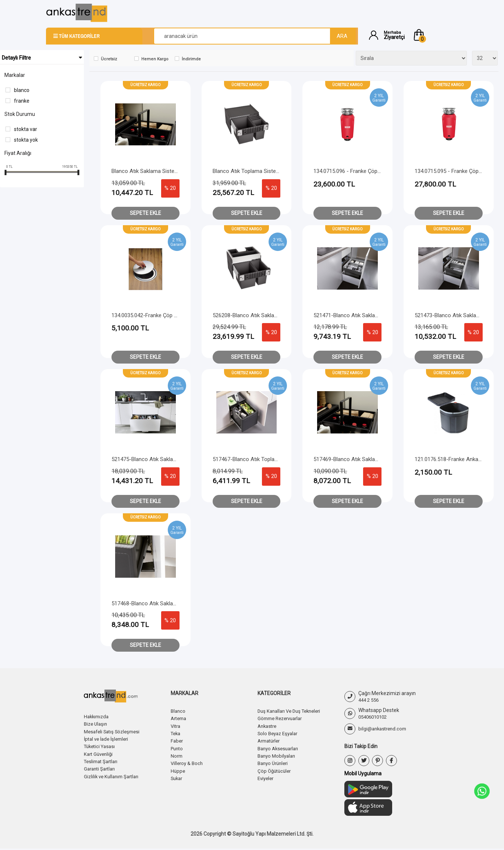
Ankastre (268, 726)
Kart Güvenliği (100, 753)
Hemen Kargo (155, 59)
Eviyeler (267, 777)
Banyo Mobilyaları (278, 755)
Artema (180, 718)
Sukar (178, 777)
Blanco (22, 90)
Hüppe (178, 770)
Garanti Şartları (101, 768)
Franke (22, 101)
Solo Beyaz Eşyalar (280, 733)
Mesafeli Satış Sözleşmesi (115, 731)
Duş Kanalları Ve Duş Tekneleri (292, 711)
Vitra (176, 726)
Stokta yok (26, 140)
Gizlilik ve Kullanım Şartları (114, 775)
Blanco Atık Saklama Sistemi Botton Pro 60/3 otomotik (178, 171)
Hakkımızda (97, 716)
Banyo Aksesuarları (280, 748)
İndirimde (191, 59)
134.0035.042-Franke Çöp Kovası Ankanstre (164, 315)
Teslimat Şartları (103, 761)
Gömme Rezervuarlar (283, 718)
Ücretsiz (109, 59)
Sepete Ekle (145, 213)
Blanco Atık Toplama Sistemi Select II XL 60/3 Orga (274, 171)
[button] (435, 35)
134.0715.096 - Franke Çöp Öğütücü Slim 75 (366, 171)
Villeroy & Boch (188, 762)
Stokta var (26, 129)
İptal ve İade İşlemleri (109, 739)
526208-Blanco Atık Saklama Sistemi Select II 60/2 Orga (280, 315)
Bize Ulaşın (97, 724)
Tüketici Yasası (101, 746)
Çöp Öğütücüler (276, 770)
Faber (177, 740)
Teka (176, 733)
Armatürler (270, 740)
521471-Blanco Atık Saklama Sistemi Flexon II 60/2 (375, 315)
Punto (178, 748)
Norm (177, 755)
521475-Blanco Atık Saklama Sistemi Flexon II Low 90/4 (179, 459)
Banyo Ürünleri (274, 762)
